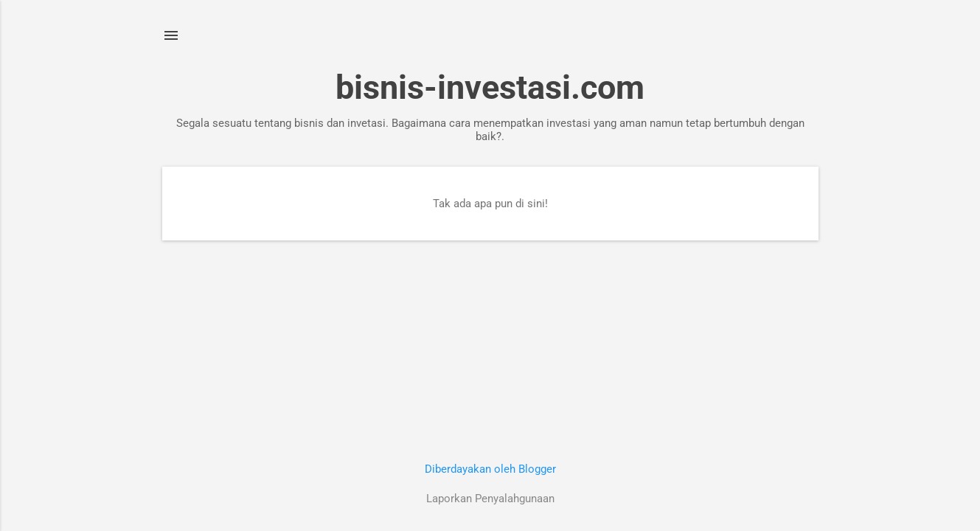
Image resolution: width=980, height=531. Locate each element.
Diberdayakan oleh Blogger (490, 469)
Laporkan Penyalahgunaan (490, 499)
